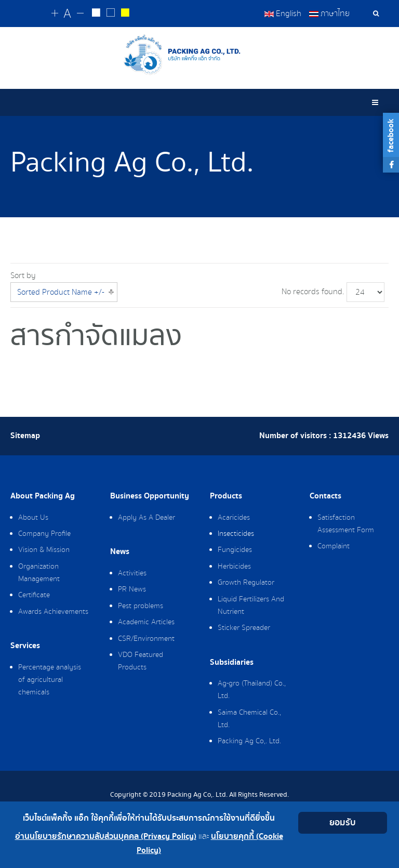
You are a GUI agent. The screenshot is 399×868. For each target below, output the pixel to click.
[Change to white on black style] (96, 14)
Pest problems (141, 606)
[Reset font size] (68, 14)
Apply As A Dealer (147, 518)
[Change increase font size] (56, 14)
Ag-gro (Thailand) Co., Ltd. (252, 690)
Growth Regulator (246, 583)
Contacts (325, 496)
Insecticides (236, 534)
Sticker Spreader (244, 628)
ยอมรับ (343, 823)
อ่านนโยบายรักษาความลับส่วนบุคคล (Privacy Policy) (106, 837)
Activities (132, 573)
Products (226, 496)
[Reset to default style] (110, 14)
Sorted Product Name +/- (61, 292)
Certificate (34, 595)
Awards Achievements (53, 612)
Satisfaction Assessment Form (346, 524)
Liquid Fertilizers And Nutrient (251, 606)
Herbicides (234, 567)
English (283, 14)
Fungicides (235, 550)
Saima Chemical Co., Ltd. (249, 719)
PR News (132, 589)
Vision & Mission (44, 550)
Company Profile (44, 534)
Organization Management (39, 573)
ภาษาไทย (329, 14)
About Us (33, 518)
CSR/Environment (146, 639)
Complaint (334, 546)
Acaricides (234, 518)
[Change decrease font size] (81, 14)
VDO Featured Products (141, 661)
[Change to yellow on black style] (124, 14)
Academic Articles (146, 622)
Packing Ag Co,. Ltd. (249, 741)
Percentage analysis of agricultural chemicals (50, 680)
